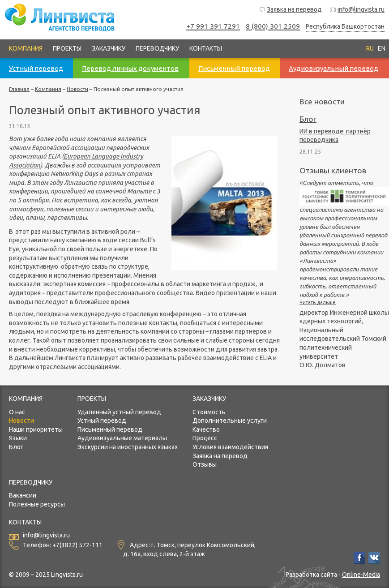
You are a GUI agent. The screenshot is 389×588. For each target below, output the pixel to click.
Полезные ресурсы (37, 504)
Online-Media (361, 575)
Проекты (67, 48)
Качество (206, 429)
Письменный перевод (110, 429)
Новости (77, 89)
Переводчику (157, 48)
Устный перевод (102, 421)
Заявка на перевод (290, 10)
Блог (308, 119)
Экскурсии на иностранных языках (128, 447)
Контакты (206, 48)
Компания (26, 48)
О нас (17, 412)
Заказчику (109, 48)
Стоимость (209, 412)
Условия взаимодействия (230, 447)
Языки (18, 438)
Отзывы (205, 464)
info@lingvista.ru (357, 10)
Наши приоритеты (36, 429)
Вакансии (23, 495)
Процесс (205, 438)
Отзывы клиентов (333, 170)
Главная (19, 89)
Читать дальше (318, 302)
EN (382, 48)
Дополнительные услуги (230, 421)
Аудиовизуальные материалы (122, 438)
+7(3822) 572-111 (77, 545)
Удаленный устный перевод (119, 412)
